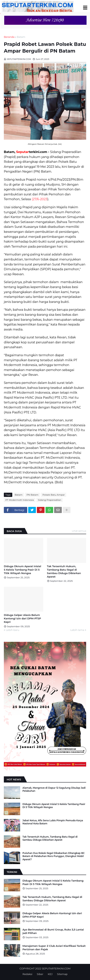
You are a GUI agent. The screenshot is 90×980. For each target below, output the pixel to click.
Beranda (9, 37)
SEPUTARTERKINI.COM (56, 968)
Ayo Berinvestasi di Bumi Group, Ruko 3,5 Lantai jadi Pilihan (53, 931)
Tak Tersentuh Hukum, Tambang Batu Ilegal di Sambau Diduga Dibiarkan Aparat (64, 571)
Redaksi (27, 974)
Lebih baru (12, 630)
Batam (21, 37)
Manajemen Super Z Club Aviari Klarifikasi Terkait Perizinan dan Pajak (54, 948)
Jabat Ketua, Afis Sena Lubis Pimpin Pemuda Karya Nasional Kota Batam (53, 822)
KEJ (50, 974)
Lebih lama (77, 630)
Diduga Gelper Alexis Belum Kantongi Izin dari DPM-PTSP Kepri (22, 618)
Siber (40, 974)
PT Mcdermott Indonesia (20, 500)
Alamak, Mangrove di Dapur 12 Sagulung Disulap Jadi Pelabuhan (54, 789)
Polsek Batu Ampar (54, 495)
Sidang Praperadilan (50, 500)
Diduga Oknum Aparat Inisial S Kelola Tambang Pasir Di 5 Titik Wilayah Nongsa (22, 570)
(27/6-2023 (40, 199)
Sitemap (62, 974)
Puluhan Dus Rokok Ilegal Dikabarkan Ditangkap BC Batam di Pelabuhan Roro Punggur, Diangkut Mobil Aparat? (54, 856)
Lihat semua (79, 531)
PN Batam (32, 495)
